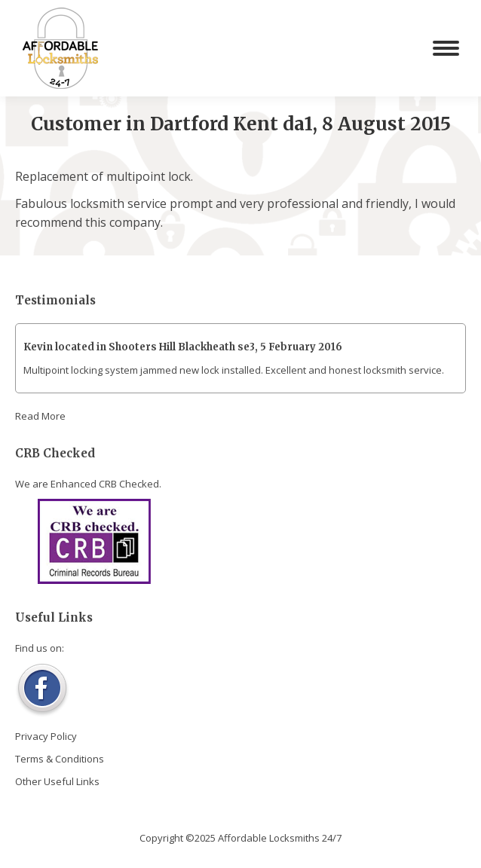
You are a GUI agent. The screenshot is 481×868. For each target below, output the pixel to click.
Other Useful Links (57, 781)
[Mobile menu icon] (446, 48)
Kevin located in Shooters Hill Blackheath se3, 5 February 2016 (183, 347)
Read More (40, 416)
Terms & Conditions (60, 759)
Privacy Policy (46, 736)
